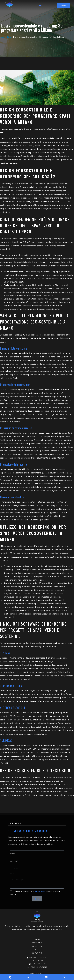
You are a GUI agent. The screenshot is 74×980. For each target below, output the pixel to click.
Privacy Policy (40, 892)
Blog (9, 37)
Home (2, 37)
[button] (40, 5)
